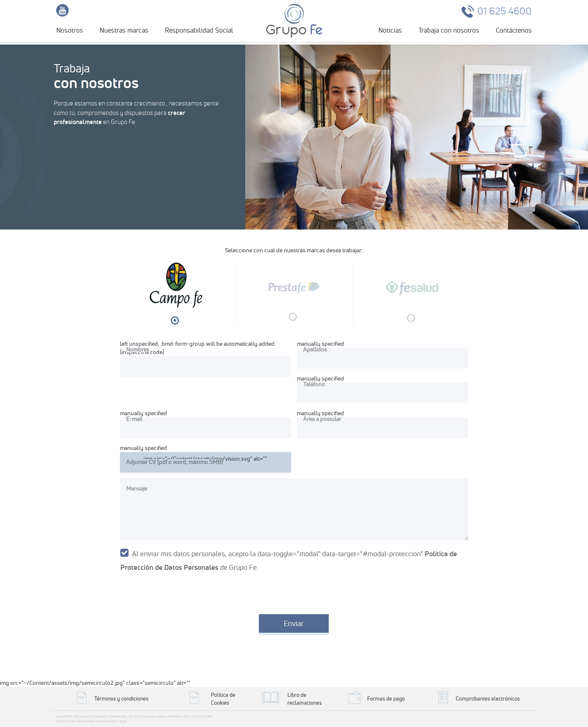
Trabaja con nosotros (449, 30)
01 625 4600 (504, 11)
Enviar (294, 623)
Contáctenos (514, 30)
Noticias (390, 30)
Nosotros (70, 30)
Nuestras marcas (124, 30)
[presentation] (180, 592)
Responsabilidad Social (199, 30)
